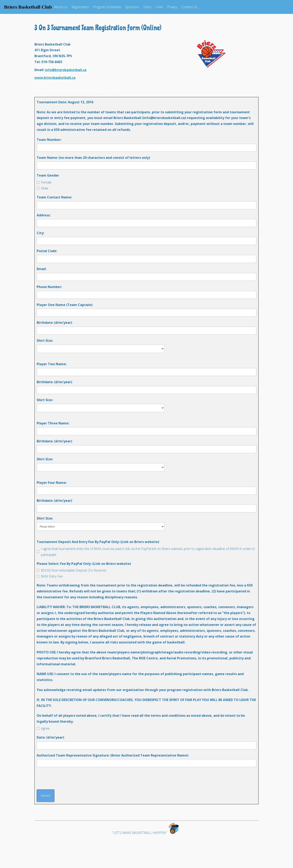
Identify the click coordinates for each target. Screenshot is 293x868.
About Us (61, 7)
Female (46, 182)
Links (159, 7)
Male (45, 188)
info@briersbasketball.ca (66, 70)
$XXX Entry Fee (52, 576)
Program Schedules (107, 7)
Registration (80, 7)
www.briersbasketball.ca (55, 78)
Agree (45, 728)
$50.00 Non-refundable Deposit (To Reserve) (74, 570)
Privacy (172, 7)
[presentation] (68, 778)
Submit (46, 796)
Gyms (148, 7)
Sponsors (132, 7)
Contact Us (189, 7)
